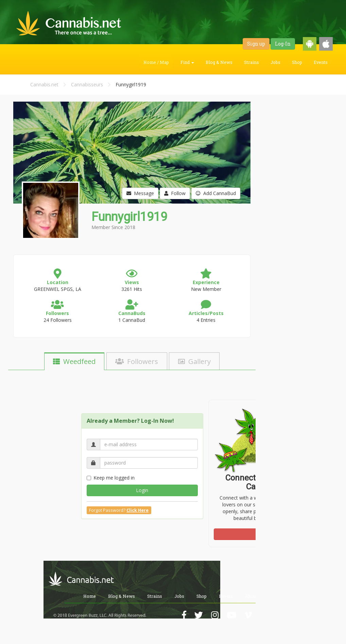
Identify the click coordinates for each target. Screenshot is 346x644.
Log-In (283, 44)
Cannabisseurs (87, 84)
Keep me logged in (111, 478)
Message (140, 193)
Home (90, 596)
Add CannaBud (216, 193)
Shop (297, 62)
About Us (254, 596)
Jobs (275, 62)
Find (187, 62)
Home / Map (156, 62)
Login (142, 490)
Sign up (256, 44)
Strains (252, 62)
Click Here (137, 510)
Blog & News (219, 62)
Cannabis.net (44, 84)
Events (321, 62)
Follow (175, 193)
